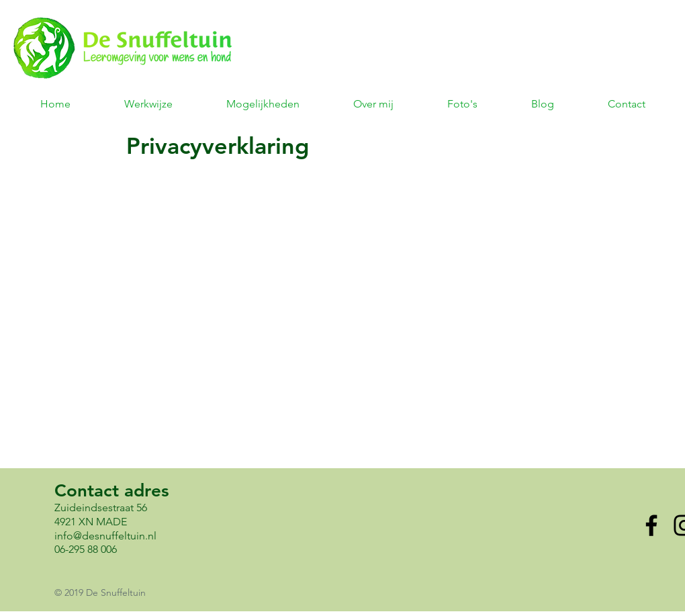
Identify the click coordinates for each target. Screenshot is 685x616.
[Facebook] (651, 525)
